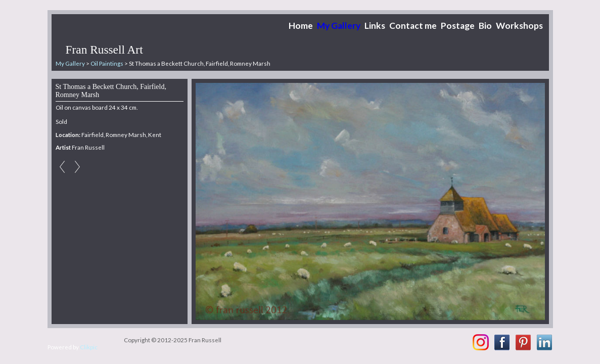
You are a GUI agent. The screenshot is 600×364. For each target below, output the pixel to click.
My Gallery (339, 26)
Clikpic (89, 347)
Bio (485, 26)
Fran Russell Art (104, 50)
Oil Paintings (107, 63)
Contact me (413, 26)
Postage (458, 26)
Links (375, 26)
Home (301, 26)
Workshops (519, 26)
